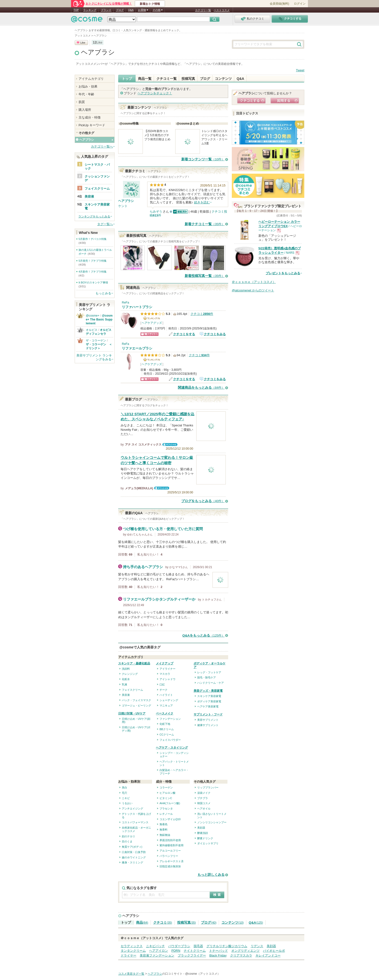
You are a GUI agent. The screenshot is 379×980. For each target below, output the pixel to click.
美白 (124, 787)
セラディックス (132, 946)
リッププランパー (208, 787)
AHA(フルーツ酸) (170, 803)
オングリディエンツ (245, 951)
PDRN (176, 951)
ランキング (90, 10)
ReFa (125, 303)
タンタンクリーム (133, 951)
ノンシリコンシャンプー (212, 822)
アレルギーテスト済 (171, 861)
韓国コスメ (204, 803)
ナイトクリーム (195, 951)
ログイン (300, 4)
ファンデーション (170, 719)
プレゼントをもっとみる (283, 273)
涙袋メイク (204, 793)
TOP (76, 10)
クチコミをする (184, 334)
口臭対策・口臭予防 (134, 852)
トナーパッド (219, 951)
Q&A (131, 10)
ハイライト (166, 695)
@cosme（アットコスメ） (203, 974)
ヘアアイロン (159, 951)
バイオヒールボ (274, 951)
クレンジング (130, 674)
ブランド (106, 10)
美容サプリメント (208, 720)
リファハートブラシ (137, 307)
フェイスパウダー (170, 740)
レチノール (166, 814)
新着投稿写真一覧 (205, 276)
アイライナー (168, 669)
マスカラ (165, 674)
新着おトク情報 (150, 4)
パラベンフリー (169, 856)
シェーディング (169, 700)
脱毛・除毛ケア (207, 677)
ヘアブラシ (98, 52)
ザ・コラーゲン (96, 341)
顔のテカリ (128, 836)
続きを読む (202, 202)
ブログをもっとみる (203, 501)
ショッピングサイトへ (149, 334)
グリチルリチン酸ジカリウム (227, 946)
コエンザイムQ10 (170, 819)
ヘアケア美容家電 (208, 706)
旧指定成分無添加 (170, 866)
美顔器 (201, 828)
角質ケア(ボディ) (132, 847)
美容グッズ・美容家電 (208, 691)
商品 (142, 923)
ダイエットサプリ (208, 843)
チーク (164, 690)
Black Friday (218, 955)
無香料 (164, 830)
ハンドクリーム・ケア (211, 683)
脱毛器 (198, 946)
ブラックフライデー (192, 955)
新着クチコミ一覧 (205, 224)
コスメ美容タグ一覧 (131, 974)
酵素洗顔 (203, 833)
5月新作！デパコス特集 (93, 239)
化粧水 (126, 679)
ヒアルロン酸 (168, 793)
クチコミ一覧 (167, 79)
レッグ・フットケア (209, 672)
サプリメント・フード (208, 714)
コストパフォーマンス (135, 822)
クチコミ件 (202, 314)
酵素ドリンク (205, 838)
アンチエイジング (132, 809)
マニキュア (166, 705)
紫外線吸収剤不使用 (171, 845)
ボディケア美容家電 (209, 701)
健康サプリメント (208, 725)
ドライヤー (128, 955)
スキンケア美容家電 (209, 696)
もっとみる (103, 293)
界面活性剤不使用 (170, 840)
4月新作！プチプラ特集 (93, 272)
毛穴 (124, 793)
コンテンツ (223, 79)
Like (83, 43)
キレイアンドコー (268, 955)
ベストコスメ (222, 10)
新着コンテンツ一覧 (203, 159)
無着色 (164, 824)
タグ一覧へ (105, 224)
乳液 (124, 684)
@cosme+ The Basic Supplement (99, 319)
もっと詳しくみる (211, 875)
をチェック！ (155, 93)
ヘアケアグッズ (152, 323)
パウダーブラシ (179, 946)
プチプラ (203, 798)
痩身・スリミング (132, 862)
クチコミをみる (215, 334)
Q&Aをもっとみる (204, 635)
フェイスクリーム (132, 690)
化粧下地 (165, 724)
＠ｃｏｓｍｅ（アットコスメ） (254, 282)
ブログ (120, 10)
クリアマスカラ (241, 955)
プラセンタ (166, 809)
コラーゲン (166, 787)
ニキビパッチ (155, 946)
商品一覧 (145, 79)
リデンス (257, 946)
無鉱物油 (165, 835)
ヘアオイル (204, 809)
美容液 (126, 695)
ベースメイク (165, 713)
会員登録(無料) (279, 4)
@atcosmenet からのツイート (253, 290)
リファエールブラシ (137, 348)
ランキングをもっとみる (94, 216)
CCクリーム (167, 735)
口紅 (162, 684)
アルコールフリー (170, 851)
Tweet (300, 70)
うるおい (127, 803)
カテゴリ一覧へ (102, 146)
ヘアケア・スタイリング (172, 748)
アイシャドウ (168, 679)
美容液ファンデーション (157, 955)
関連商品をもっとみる (201, 388)
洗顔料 (126, 669)
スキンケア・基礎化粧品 (134, 663)
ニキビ (126, 798)
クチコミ (163, 923)
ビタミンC (166, 798)
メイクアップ (165, 663)
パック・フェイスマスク (136, 700)
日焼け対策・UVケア (132, 713)
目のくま (127, 841)
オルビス (92, 330)
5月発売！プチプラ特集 (93, 261)
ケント (123, 206)
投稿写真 (188, 79)
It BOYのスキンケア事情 (93, 282)
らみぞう (156, 212)
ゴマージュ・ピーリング (136, 705)
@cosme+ (93, 316)
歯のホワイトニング (134, 857)
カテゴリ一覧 (203, 10)
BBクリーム (167, 729)
